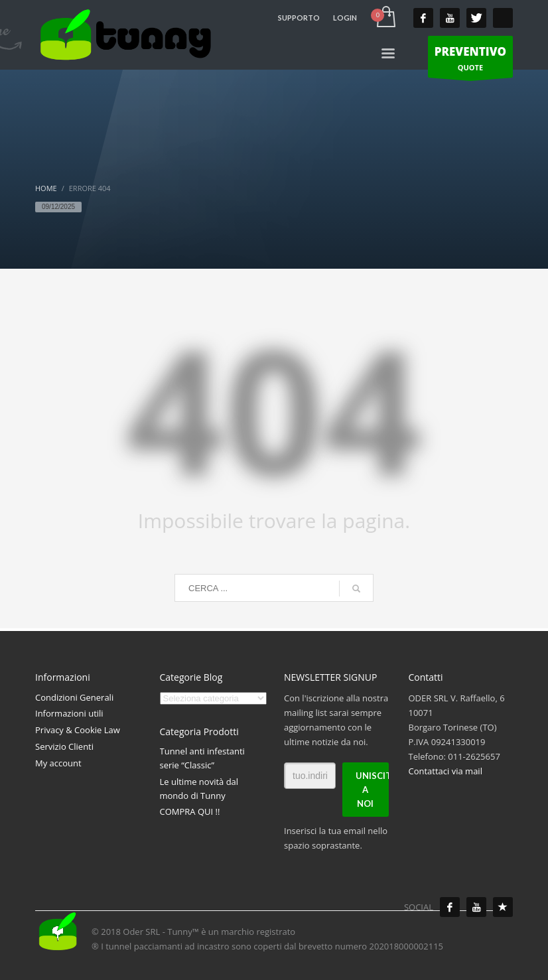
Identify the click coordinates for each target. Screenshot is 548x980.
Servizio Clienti (64, 746)
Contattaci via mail (445, 771)
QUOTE (470, 60)
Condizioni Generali (74, 697)
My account (58, 763)
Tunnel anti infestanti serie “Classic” (202, 758)
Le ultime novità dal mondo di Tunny (199, 789)
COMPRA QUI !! (190, 811)
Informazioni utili (69, 713)
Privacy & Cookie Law (78, 730)
